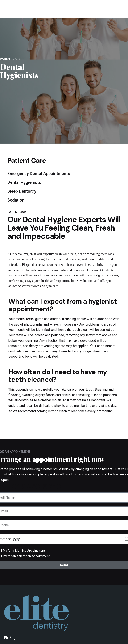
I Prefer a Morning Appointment (23, 551)
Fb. (7, 638)
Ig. (14, 638)
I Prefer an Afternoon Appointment (25, 556)
